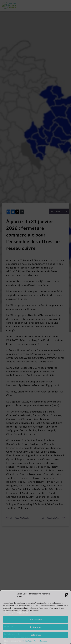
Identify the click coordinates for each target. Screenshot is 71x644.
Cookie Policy (27, 641)
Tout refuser (35, 627)
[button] (67, 595)
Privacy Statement (41, 641)
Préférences (36, 635)
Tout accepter (36, 620)
